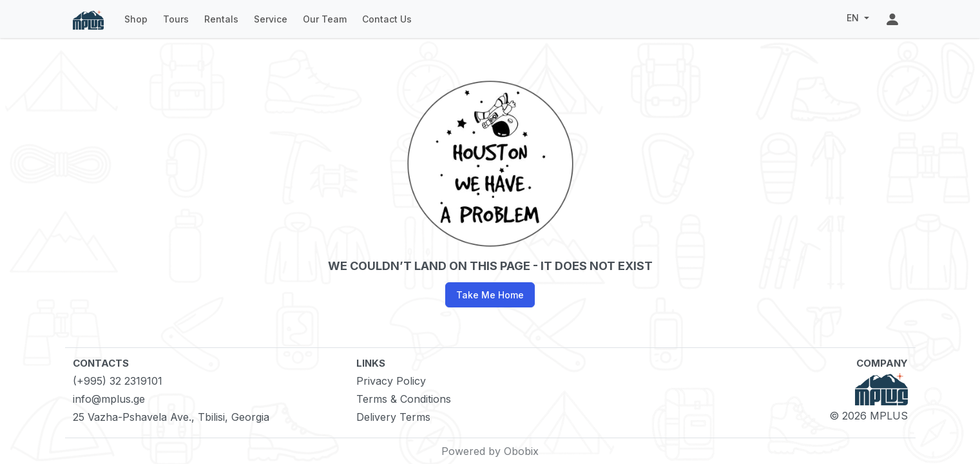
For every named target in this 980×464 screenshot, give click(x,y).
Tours (176, 19)
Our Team (325, 19)
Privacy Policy (391, 381)
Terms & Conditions (404, 399)
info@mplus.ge (109, 399)
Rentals (221, 19)
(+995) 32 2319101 (118, 381)
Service (271, 19)
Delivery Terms (393, 417)
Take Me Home (490, 295)
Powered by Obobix (490, 451)
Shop (136, 19)
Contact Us (387, 19)
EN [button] (854, 18)
